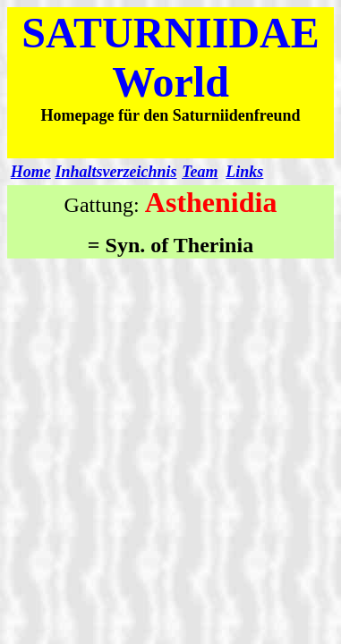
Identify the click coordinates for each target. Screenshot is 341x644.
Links (244, 172)
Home (31, 172)
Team (200, 172)
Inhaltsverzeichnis (116, 172)
